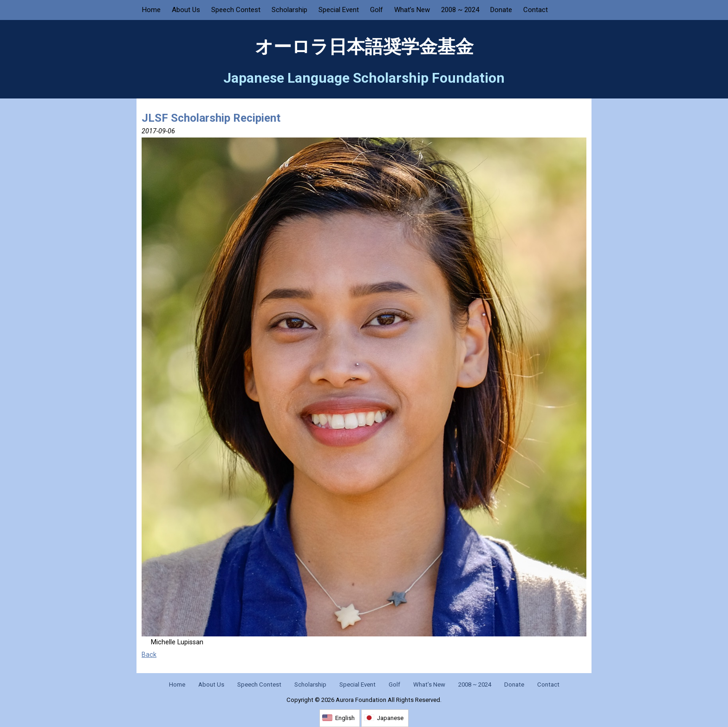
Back (149, 655)
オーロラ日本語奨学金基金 (364, 47)
